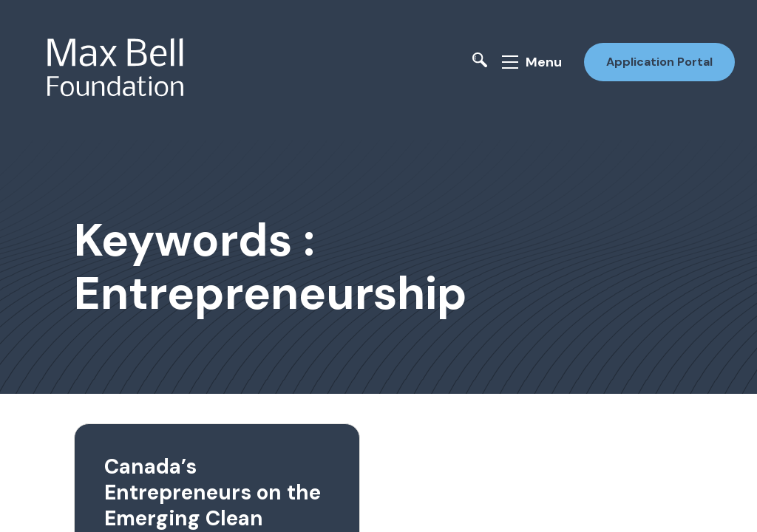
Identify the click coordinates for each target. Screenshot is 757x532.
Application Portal (659, 62)
